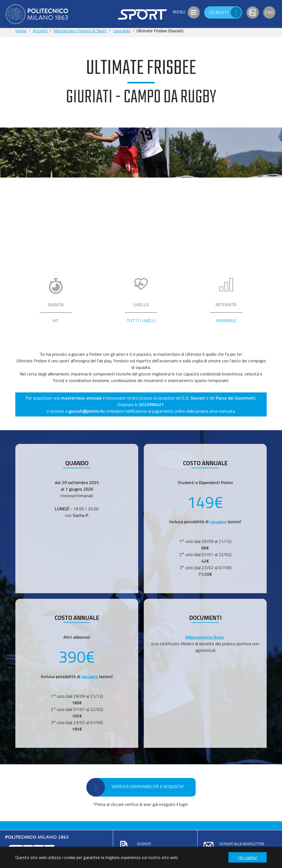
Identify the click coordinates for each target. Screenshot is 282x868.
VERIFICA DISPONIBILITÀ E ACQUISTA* (148, 786)
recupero (218, 522)
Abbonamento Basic (205, 637)
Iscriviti (144, 844)
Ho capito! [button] (248, 857)
